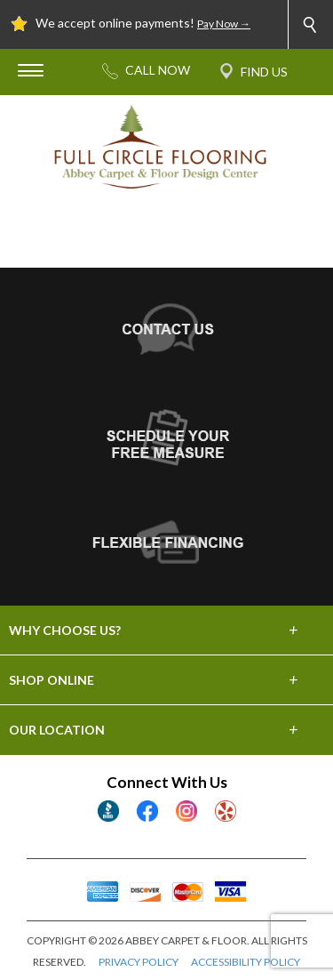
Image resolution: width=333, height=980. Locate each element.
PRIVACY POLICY (139, 962)
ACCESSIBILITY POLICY (246, 962)
